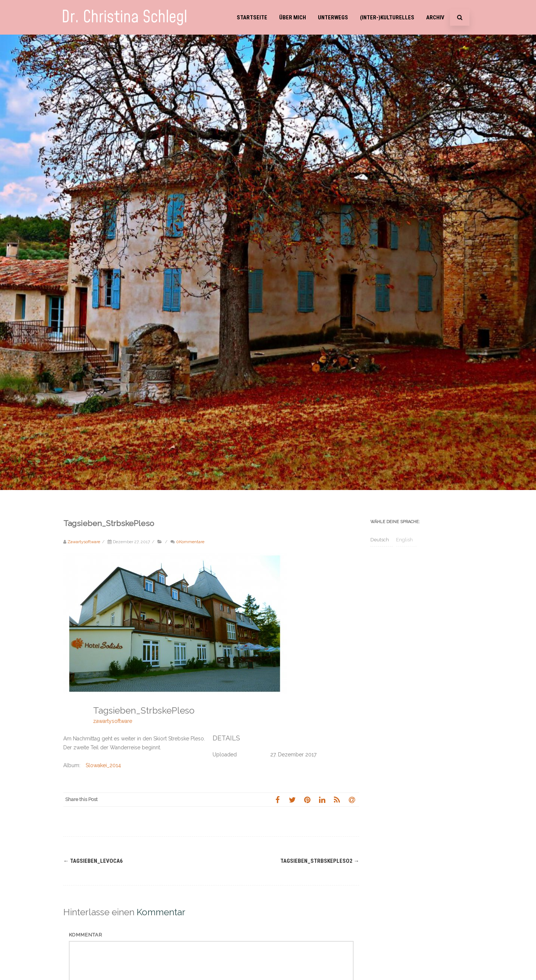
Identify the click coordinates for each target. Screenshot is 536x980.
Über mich (293, 17)
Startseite (252, 17)
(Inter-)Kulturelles (387, 17)
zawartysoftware (113, 721)
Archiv (435, 17)
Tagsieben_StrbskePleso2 (320, 861)
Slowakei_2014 (103, 765)
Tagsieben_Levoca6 (93, 861)
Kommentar (86, 935)
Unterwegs (333, 17)
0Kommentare (190, 542)
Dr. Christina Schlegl (124, 17)
